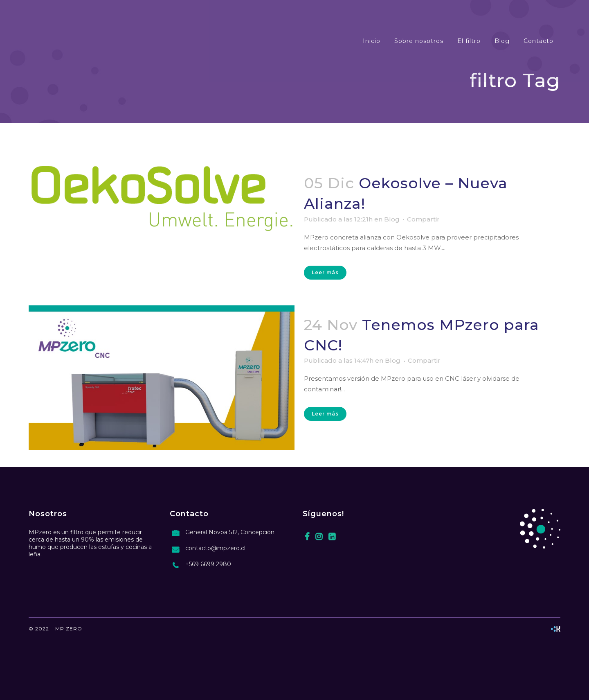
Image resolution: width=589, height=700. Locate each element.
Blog (392, 219)
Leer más (325, 272)
